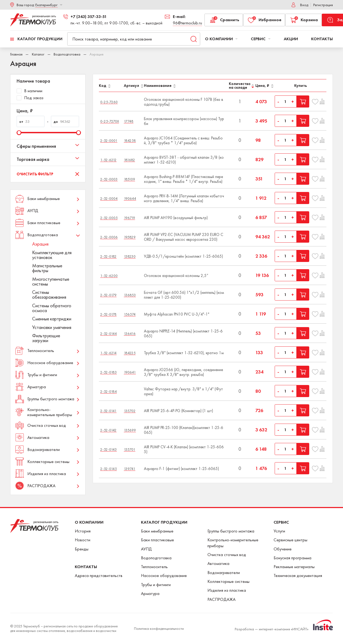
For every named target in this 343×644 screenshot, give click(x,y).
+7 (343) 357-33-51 (89, 17)
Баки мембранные (157, 531)
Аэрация (40, 244)
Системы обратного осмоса (52, 308)
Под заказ (30, 98)
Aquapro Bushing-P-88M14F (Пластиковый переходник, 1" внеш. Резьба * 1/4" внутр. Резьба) (183, 179)
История (83, 531)
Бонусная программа (292, 558)
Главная (16, 54)
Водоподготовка (67, 54)
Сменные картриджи (52, 319)
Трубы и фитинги (156, 585)
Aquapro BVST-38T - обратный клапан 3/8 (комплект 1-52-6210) (184, 160)
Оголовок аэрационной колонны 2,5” (176, 276)
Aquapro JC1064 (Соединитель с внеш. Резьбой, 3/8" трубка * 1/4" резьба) (183, 140)
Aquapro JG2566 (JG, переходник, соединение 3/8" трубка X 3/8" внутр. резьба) (183, 372)
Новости (83, 540)
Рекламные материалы (294, 567)
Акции (291, 39)
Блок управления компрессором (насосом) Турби (184, 121)
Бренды (82, 549)
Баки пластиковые (157, 540)
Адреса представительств (99, 575)
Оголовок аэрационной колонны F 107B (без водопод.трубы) (184, 102)
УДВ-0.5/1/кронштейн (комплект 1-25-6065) (183, 256)
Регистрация (323, 5)
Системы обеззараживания (49, 295)
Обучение (283, 549)
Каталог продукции (40, 39)
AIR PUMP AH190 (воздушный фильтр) (176, 218)
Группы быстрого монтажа (231, 531)
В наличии (29, 91)
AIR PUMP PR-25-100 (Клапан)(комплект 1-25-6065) (184, 430)
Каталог (38, 54)
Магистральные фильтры (47, 268)
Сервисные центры (290, 540)
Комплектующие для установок (52, 255)
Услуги (279, 531)
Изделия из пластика (227, 590)
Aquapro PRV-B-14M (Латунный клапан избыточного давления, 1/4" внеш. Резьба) (184, 198)
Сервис (261, 39)
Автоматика (218, 563)
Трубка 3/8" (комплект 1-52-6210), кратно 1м (184, 353)
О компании (221, 39)
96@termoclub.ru (187, 23)
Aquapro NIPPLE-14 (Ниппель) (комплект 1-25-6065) (183, 334)
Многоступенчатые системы (51, 282)
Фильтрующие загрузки (46, 338)
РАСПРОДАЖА (221, 599)
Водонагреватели (224, 573)
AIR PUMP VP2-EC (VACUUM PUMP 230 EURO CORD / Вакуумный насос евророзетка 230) (184, 237)
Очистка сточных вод (227, 555)
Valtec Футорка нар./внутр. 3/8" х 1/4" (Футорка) (183, 391)
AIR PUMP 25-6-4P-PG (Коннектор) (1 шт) (178, 411)
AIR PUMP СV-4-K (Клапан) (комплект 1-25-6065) (184, 449)
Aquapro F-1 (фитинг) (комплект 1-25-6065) (181, 469)
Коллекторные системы (228, 581)
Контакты (322, 39)
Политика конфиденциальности (159, 629)
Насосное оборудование (164, 575)
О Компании (89, 522)
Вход (304, 5)
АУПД (146, 549)
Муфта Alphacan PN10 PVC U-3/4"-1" (177, 314)
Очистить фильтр (35, 174)
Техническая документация (298, 575)
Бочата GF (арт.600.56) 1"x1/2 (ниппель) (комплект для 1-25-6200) (184, 295)
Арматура (150, 593)
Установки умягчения (52, 327)
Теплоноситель (154, 567)
